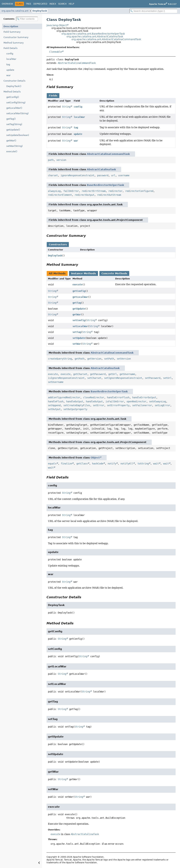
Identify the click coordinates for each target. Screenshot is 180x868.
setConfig (79, 320)
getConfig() (13, 97)
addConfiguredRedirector (64, 397)
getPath (80, 359)
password (103, 175)
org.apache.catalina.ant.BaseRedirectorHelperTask (93, 34)
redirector (115, 191)
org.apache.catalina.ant (15, 11)
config (10, 54)
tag (8, 64)
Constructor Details (14, 81)
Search (62, 4)
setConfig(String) (16, 103)
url (113, 175)
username (124, 175)
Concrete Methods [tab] (114, 273)
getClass (82, 464)
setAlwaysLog (158, 401)
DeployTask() (14, 86)
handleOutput (75, 401)
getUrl (113, 374)
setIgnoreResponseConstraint (123, 378)
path (51, 160)
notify (112, 464)
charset (53, 175)
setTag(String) (14, 124)
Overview (7, 4)
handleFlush (56, 401)
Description (11, 26)
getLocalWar (80, 297)
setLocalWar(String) (17, 113)
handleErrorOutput (144, 397)
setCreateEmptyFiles (77, 405)
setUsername (56, 382)
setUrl (167, 378)
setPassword (153, 378)
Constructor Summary (16, 37)
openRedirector (136, 401)
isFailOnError (115, 401)
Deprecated (40, 4)
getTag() (11, 119)
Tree (29, 4)
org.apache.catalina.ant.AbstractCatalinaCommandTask (106, 39)
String (66, 107)
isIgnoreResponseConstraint (66, 378)
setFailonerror (142, 405)
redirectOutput (84, 195)
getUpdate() (13, 130)
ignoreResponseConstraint (77, 175)
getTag (77, 303)
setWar (77, 344)
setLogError (162, 405)
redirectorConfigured (139, 191)
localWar (11, 59)
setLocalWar (80, 326)
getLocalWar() (14, 108)
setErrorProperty (118, 405)
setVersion (124, 359)
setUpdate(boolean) (18, 135)
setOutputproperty (75, 409)
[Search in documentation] (153, 11)
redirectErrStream (94, 191)
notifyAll (127, 464)
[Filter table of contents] (27, 19)
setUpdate (79, 338)
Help (71, 4)
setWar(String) (14, 146)
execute (77, 284)
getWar (77, 314)
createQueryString (60, 359)
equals (52, 464)
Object (95, 458)
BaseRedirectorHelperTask (105, 185)
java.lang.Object (57, 25)
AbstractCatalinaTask (101, 169)
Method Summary (14, 43)
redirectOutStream (109, 195)
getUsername (127, 374)
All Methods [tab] (57, 273)
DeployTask (40, 11)
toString (143, 464)
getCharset (80, 374)
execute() (12, 151)
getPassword (98, 374)
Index (53, 4)
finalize (66, 464)
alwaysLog (54, 191)
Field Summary (12, 32)
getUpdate (79, 309)
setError (99, 405)
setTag (77, 332)
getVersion (94, 359)
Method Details (12, 92)
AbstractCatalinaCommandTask (77, 63)
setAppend (54, 405)
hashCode (98, 464)
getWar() (11, 141)
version (61, 160)
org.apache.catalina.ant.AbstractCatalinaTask (95, 36)
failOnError (71, 191)
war (8, 75)
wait (156, 464)
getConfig (79, 291)
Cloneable (55, 52)
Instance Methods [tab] (84, 273)
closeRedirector (94, 397)
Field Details (11, 48)
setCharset (94, 378)
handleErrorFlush (118, 397)
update (10, 70)
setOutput (54, 409)
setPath (109, 359)
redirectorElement (60, 195)
